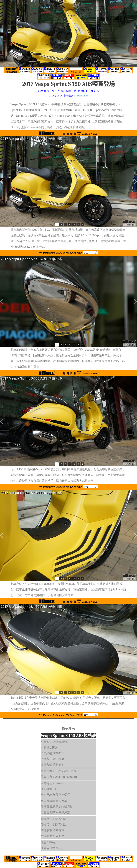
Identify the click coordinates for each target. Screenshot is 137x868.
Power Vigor (82, 96)
